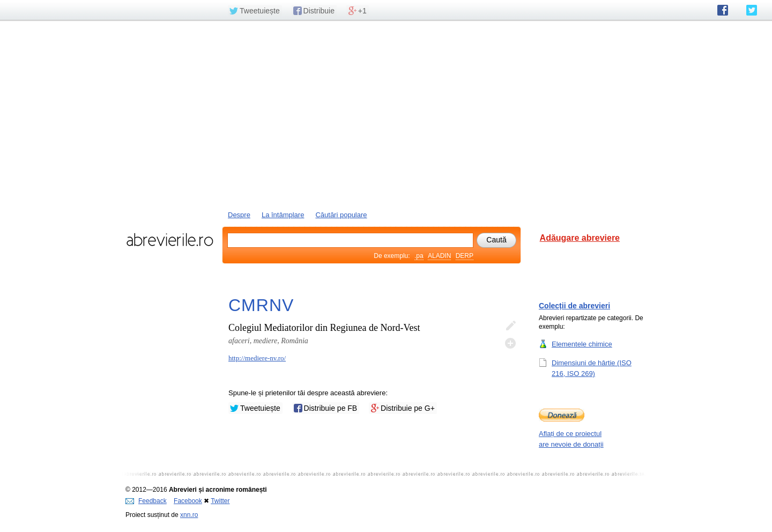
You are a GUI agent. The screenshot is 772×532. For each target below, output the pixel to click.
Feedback (146, 501)
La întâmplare (283, 215)
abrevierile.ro (170, 240)
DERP (465, 256)
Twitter (220, 501)
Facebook (188, 501)
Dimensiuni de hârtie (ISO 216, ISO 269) (592, 368)
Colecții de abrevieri (574, 306)
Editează (510, 326)
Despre (239, 215)
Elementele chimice (582, 344)
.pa (419, 256)
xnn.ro (189, 515)
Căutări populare (341, 215)
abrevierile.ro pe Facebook (723, 10)
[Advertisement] (386, 114)
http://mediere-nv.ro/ (257, 358)
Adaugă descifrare (510, 343)
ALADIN (439, 256)
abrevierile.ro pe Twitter (752, 10)
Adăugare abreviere (580, 238)
